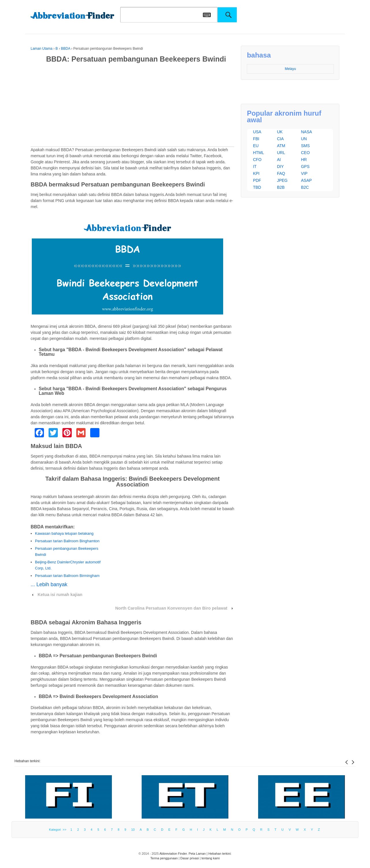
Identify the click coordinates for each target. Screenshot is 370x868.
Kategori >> (58, 830)
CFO (257, 160)
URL (281, 153)
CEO (305, 153)
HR (304, 160)
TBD (257, 187)
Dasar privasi (190, 858)
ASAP (306, 180)
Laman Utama (41, 49)
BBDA (66, 49)
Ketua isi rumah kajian (60, 595)
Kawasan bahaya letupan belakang (64, 533)
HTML (258, 153)
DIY (280, 166)
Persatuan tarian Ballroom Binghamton (67, 541)
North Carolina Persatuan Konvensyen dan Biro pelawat (171, 608)
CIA (280, 139)
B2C (305, 187)
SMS (305, 146)
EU (256, 146)
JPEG (282, 180)
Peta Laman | (198, 854)
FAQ (281, 173)
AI (279, 160)
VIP (304, 173)
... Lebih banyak (49, 584)
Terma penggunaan (164, 858)
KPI (256, 173)
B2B (281, 187)
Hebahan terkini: (27, 761)
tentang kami (211, 858)
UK (280, 132)
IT (255, 166)
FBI (256, 139)
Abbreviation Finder (173, 854)
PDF (257, 180)
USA (257, 132)
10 (133, 830)
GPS (305, 166)
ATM (281, 146)
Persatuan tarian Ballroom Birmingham (67, 576)
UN (304, 139)
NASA (306, 132)
